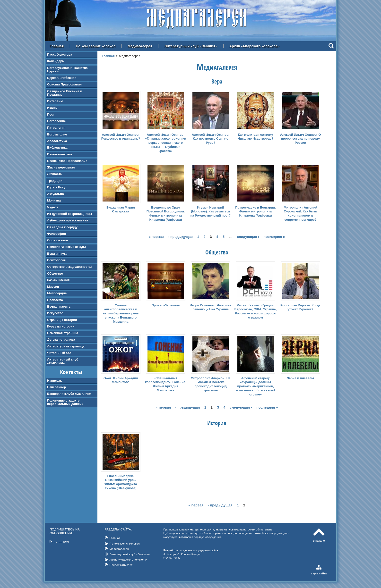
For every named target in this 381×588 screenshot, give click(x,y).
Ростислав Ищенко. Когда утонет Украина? (300, 307)
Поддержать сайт (121, 565)
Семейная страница (63, 333)
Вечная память (59, 307)
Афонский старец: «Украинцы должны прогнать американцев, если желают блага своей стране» (255, 386)
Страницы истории (62, 320)
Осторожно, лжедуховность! (69, 267)
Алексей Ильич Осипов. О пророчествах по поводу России (300, 139)
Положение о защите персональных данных (65, 402)
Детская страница (61, 340)
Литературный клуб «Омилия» (191, 46)
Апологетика (57, 141)
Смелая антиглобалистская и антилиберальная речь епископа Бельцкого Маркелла (121, 314)
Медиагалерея (140, 46)
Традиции (55, 181)
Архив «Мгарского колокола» (254, 46)
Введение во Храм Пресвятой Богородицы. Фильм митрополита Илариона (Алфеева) (166, 214)
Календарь (56, 61)
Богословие (56, 121)
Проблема (55, 300)
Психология (56, 260)
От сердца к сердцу (62, 227)
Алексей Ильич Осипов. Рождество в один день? (121, 137)
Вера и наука (57, 254)
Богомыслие (57, 134)
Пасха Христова (60, 55)
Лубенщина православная (68, 220)
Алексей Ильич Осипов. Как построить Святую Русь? (210, 139)
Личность (55, 174)
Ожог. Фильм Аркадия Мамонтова (121, 380)
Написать (55, 381)
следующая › (248, 237)
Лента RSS (62, 542)
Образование (58, 240)
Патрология (56, 128)
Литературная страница (66, 346)
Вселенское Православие (67, 161)
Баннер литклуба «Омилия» (69, 394)
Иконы (52, 108)
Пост (51, 114)
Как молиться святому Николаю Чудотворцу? (255, 137)
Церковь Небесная (62, 78)
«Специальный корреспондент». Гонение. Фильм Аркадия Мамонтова (165, 384)
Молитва (54, 200)
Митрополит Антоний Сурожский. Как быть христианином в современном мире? (301, 214)
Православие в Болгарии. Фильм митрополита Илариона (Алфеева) (255, 212)
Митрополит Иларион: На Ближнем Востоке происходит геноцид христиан (211, 384)
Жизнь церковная (61, 167)
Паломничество (60, 154)
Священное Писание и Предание (65, 93)
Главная (57, 46)
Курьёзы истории (61, 326)
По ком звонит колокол (96, 46)
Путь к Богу (56, 187)
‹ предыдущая (180, 237)
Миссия (53, 287)
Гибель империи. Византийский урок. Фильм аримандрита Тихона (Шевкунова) (121, 482)
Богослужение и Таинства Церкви (67, 70)
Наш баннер (56, 387)
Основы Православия (64, 84)
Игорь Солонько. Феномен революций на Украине (211, 307)
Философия (56, 234)
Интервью (55, 101)
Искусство (55, 313)
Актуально (56, 194)
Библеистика (57, 147)
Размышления (58, 280)
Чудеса (53, 207)
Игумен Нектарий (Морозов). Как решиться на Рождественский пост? (210, 212)
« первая (156, 237)
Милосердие (57, 293)
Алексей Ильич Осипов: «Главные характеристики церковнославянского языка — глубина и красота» (166, 143)
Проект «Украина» (166, 305)
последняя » (274, 237)
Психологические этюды (66, 247)
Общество (55, 273)
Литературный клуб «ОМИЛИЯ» (63, 361)
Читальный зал (59, 353)
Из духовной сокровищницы (70, 214)
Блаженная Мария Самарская (121, 210)
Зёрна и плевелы (300, 378)
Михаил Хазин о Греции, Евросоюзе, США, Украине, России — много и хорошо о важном (255, 311)
